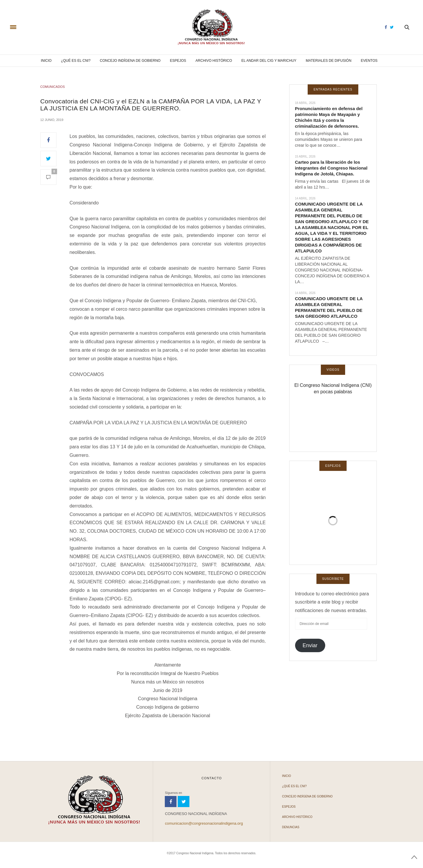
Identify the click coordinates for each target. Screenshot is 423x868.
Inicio (46, 61)
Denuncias (291, 827)
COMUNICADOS (53, 87)
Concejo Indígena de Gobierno (130, 61)
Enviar (310, 645)
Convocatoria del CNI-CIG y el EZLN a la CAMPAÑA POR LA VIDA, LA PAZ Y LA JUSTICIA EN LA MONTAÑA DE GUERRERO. (151, 105)
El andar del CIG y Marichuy (269, 61)
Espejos (178, 61)
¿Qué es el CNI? (76, 61)
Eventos (369, 61)
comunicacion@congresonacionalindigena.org (204, 823)
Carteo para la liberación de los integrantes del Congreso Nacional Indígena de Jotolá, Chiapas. (331, 168)
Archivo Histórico (214, 61)
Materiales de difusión (329, 61)
